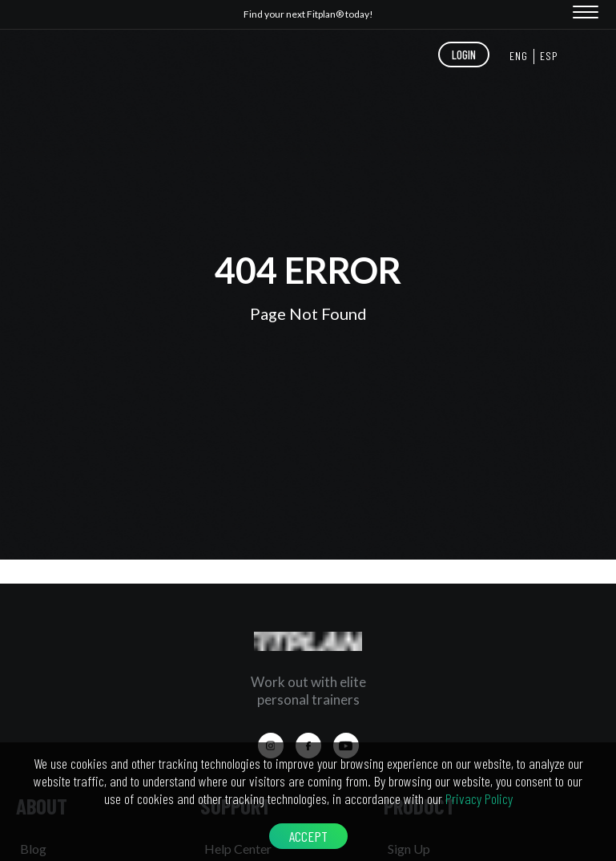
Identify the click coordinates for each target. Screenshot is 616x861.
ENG (519, 56)
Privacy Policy (479, 798)
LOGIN (464, 55)
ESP (549, 56)
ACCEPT (308, 836)
